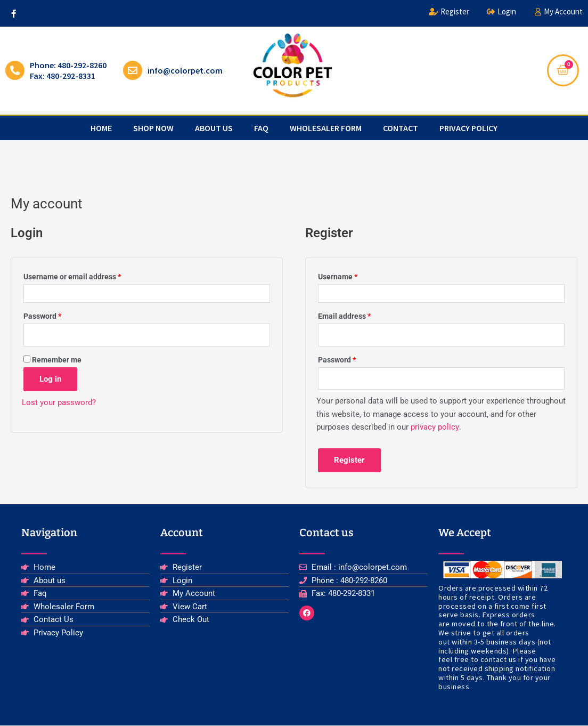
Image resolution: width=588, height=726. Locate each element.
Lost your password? (59, 402)
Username (353, 275)
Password (58, 315)
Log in (50, 379)
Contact (401, 128)
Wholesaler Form (326, 128)
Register (349, 461)
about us (214, 128)
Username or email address (87, 275)
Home (101, 128)
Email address (360, 315)
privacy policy (468, 128)
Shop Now (153, 128)
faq (261, 128)
